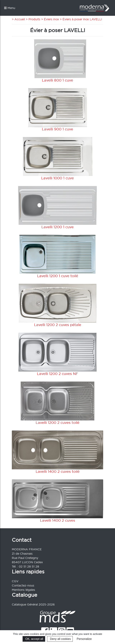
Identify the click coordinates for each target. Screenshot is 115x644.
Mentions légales (23, 590)
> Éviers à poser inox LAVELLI (81, 19)
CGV (15, 581)
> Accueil (18, 19)
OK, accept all (34, 639)
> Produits (33, 19)
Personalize (84, 639)
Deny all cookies (60, 639)
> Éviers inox (50, 19)
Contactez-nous (23, 585)
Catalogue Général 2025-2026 (33, 604)
